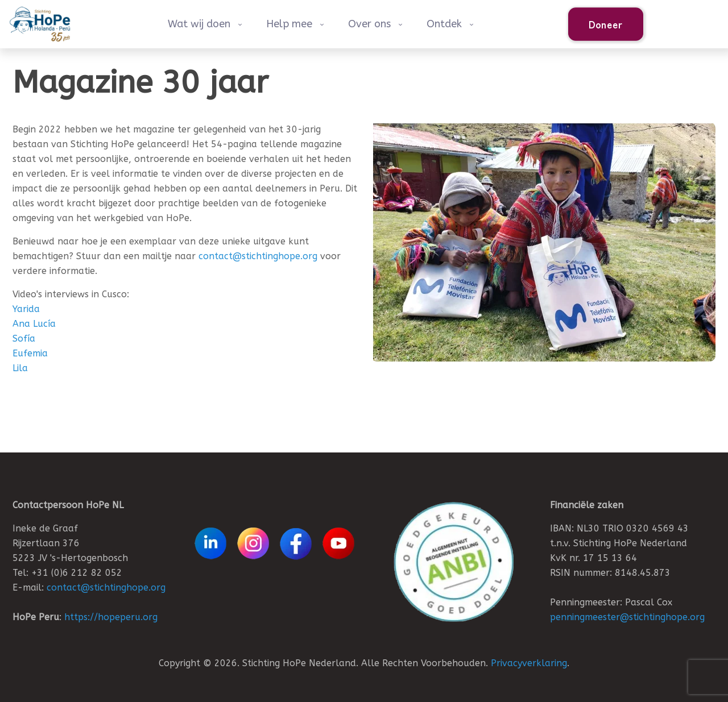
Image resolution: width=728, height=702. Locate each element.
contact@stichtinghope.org (258, 256)
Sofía (24, 338)
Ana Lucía (34, 324)
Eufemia (30, 353)
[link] (454, 562)
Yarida (26, 309)
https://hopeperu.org (111, 617)
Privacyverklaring (529, 663)
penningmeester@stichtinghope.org (627, 617)
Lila (20, 368)
